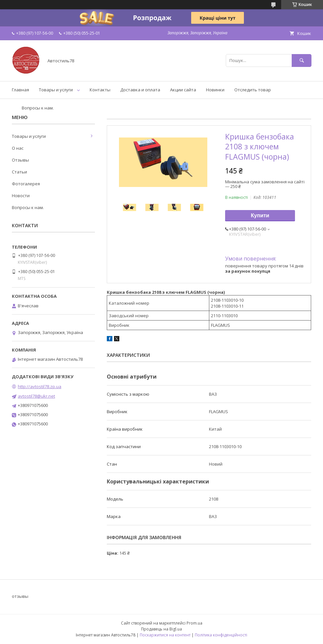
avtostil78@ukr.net (36, 396)
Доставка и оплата (140, 90)
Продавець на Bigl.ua (161, 629)
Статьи (19, 172)
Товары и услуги (56, 90)
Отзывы (20, 160)
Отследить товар (253, 90)
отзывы (20, 596)
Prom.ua (194, 623)
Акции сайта (183, 90)
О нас (18, 148)
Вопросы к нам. (38, 108)
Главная (20, 90)
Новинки (215, 90)
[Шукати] (302, 61)
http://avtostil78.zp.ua (40, 386)
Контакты (100, 90)
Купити (260, 215)
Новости (21, 196)
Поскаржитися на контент (165, 635)
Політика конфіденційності (221, 635)
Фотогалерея (26, 184)
